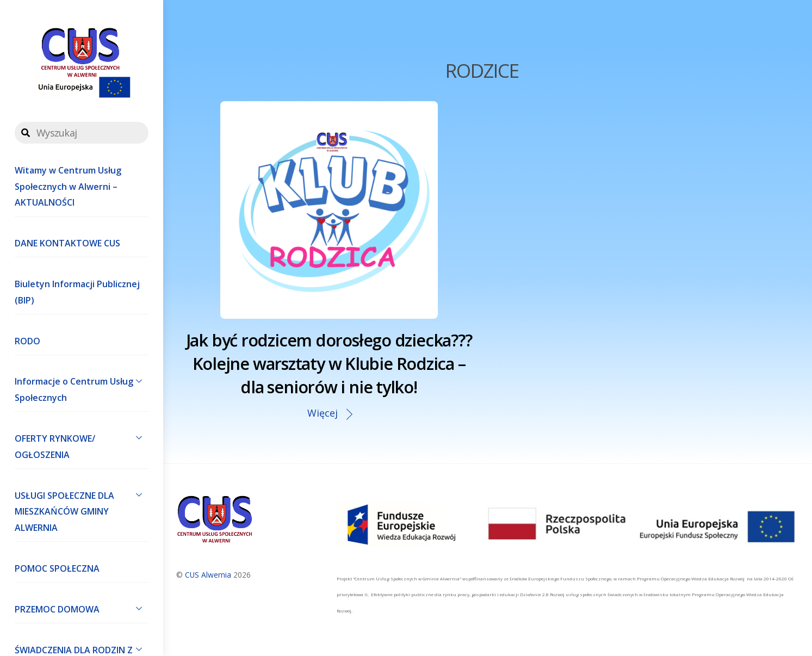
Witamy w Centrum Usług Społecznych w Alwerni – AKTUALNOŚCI (68, 186)
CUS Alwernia (208, 575)
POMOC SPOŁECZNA (57, 568)
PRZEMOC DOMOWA (82, 608)
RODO (27, 341)
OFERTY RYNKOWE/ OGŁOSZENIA (82, 444)
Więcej (323, 413)
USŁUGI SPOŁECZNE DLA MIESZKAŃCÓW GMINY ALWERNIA (82, 509)
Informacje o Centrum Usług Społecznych (82, 387)
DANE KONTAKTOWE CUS (67, 243)
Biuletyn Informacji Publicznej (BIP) (77, 292)
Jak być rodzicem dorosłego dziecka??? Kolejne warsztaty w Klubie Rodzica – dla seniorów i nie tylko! (329, 363)
